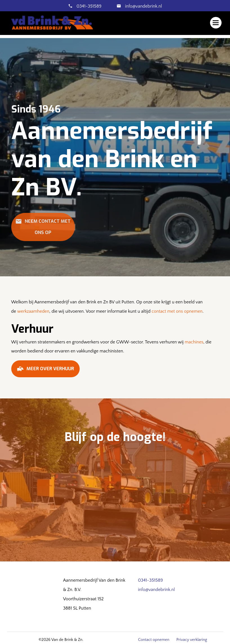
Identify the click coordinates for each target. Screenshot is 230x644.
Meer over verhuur (45, 371)
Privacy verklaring (192, 640)
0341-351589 (89, 6)
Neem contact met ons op (43, 227)
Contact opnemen (154, 640)
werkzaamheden (33, 311)
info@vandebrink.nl (143, 6)
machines (194, 342)
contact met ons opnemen (177, 311)
